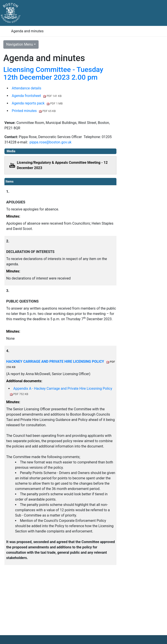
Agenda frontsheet (37, 96)
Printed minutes (34, 111)
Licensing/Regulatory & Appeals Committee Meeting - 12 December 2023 (62, 165)
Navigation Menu (20, 44)
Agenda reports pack (37, 103)
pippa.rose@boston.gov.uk (50, 142)
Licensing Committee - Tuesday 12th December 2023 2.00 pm (53, 73)
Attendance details (27, 88)
